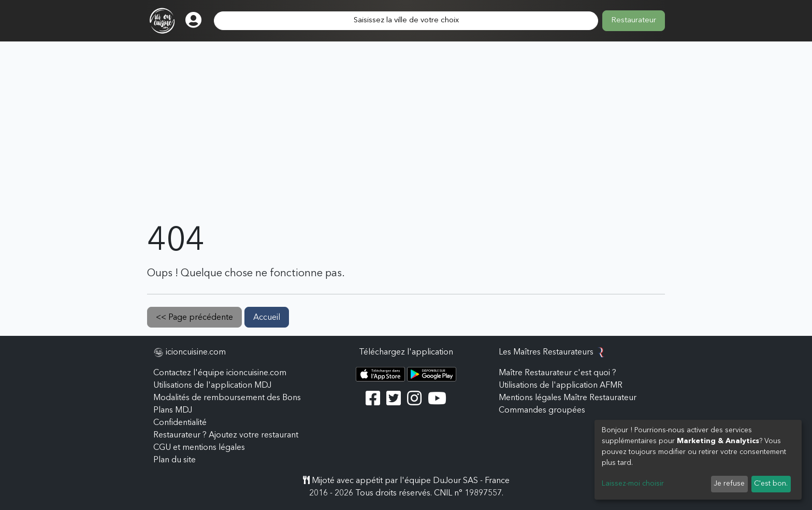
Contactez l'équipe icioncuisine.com (220, 373)
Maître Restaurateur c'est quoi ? (557, 373)
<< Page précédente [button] (194, 318)
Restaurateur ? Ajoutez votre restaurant (226, 435)
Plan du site (175, 460)
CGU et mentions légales (199, 448)
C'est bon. (771, 484)
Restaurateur (634, 20)
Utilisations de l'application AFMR (561, 386)
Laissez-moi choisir (633, 484)
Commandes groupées (542, 410)
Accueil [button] (267, 318)
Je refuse (729, 484)
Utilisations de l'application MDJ (212, 386)
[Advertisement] (406, 144)
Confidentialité (180, 423)
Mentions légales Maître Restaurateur (568, 398)
